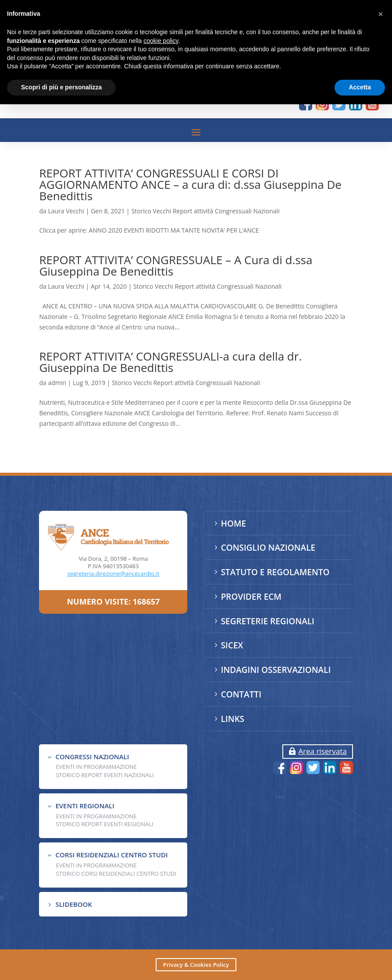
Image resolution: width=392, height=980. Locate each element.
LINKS (233, 719)
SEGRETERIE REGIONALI (268, 621)
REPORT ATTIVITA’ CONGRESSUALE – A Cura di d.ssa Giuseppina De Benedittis (176, 265)
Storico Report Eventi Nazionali (105, 775)
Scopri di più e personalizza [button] (61, 87)
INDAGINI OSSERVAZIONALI (276, 670)
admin (57, 383)
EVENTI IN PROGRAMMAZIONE (96, 767)
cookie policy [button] (161, 41)
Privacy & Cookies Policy (196, 965)
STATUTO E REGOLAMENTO (275, 572)
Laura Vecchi (66, 211)
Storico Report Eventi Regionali (105, 824)
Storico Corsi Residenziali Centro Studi (116, 874)
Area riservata (322, 751)
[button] (381, 14)
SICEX (232, 645)
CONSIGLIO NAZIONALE (268, 548)
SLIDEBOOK (73, 904)
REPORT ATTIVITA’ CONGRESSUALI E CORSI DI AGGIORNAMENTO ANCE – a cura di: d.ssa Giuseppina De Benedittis (190, 184)
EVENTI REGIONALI (85, 806)
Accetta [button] (360, 87)
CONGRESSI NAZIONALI (92, 757)
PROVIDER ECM (251, 597)
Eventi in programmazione (96, 865)
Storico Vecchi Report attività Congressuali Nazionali (205, 211)
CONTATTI (241, 694)
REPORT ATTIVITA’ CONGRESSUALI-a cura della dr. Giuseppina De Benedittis (170, 362)
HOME (233, 524)
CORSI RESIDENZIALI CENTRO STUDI (111, 855)
